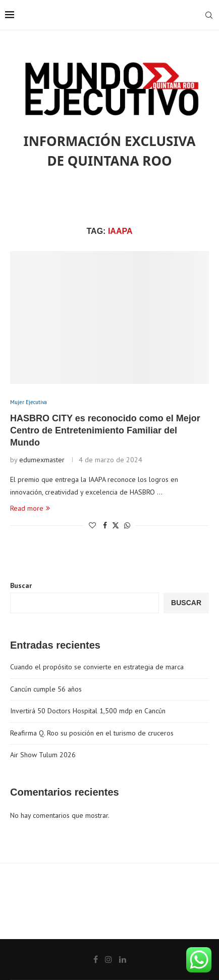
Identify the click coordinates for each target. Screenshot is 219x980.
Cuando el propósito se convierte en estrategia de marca (97, 667)
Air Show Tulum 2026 (43, 755)
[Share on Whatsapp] (127, 525)
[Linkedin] (123, 959)
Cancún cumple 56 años (46, 689)
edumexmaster (42, 460)
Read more (30, 508)
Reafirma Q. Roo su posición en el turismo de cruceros (92, 733)
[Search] (209, 15)
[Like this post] (92, 525)
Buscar (21, 585)
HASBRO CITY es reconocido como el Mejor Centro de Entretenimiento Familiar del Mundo (105, 431)
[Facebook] (96, 959)
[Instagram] (108, 959)
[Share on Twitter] (116, 525)
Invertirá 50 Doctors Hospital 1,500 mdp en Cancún (88, 711)
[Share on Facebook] (105, 525)
